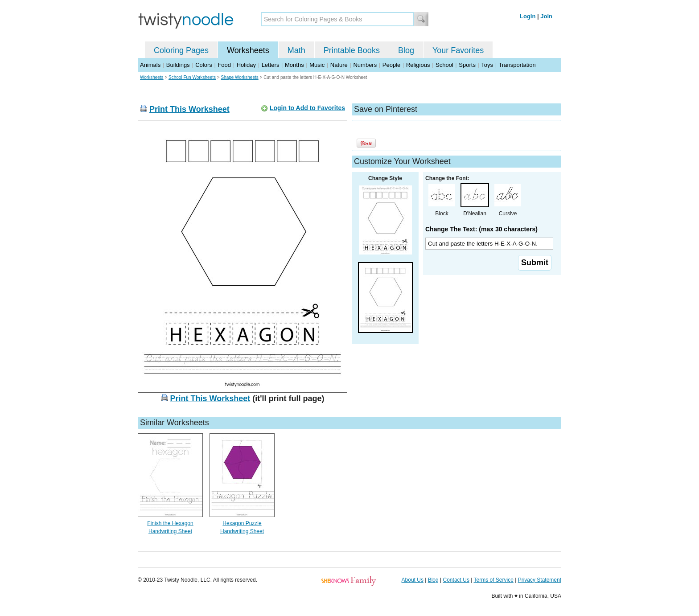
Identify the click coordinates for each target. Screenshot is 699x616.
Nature (339, 65)
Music (317, 65)
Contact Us (456, 580)
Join (546, 16)
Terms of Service (493, 580)
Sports (467, 65)
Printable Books (352, 50)
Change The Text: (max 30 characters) (481, 229)
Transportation (517, 65)
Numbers (365, 65)
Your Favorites (458, 50)
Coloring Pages (181, 50)
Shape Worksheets (239, 77)
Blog (406, 50)
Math (296, 50)
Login (528, 16)
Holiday (246, 65)
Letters (271, 65)
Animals (150, 65)
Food (224, 65)
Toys (487, 65)
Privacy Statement (540, 580)
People (391, 65)
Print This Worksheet (189, 109)
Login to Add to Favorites (307, 108)
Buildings (178, 65)
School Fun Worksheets (192, 77)
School (444, 65)
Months (294, 65)
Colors (204, 65)
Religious (418, 65)
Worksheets (248, 50)
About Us (413, 580)
